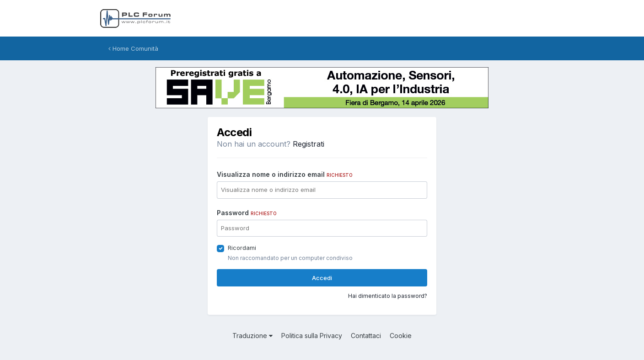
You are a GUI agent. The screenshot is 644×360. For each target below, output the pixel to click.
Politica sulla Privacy (312, 336)
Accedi (322, 278)
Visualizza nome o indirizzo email (285, 174)
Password (247, 213)
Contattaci (366, 336)
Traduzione (252, 336)
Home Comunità (133, 48)
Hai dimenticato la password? (388, 296)
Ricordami (242, 248)
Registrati (309, 144)
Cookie (401, 336)
